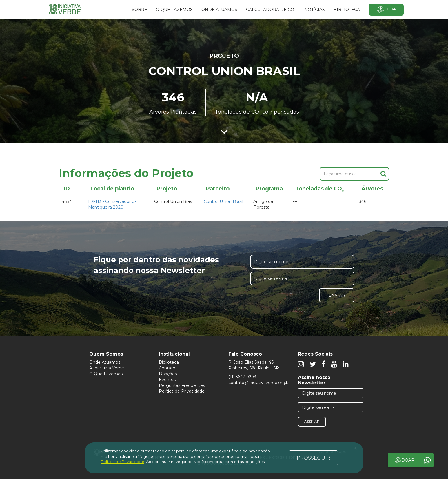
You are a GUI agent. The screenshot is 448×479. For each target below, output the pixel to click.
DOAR (404, 460)
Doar (386, 10)
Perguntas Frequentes (182, 385)
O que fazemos (174, 10)
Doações (168, 374)
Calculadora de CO (271, 10)
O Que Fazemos (106, 374)
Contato (167, 368)
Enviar (337, 295)
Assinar (312, 421)
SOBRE (140, 10)
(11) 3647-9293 (242, 377)
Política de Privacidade (182, 391)
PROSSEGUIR (313, 458)
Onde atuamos (219, 10)
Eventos (167, 380)
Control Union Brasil (223, 201)
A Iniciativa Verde (107, 368)
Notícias (315, 10)
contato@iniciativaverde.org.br (259, 383)
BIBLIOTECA (347, 10)
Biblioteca (169, 362)
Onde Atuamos (105, 362)
